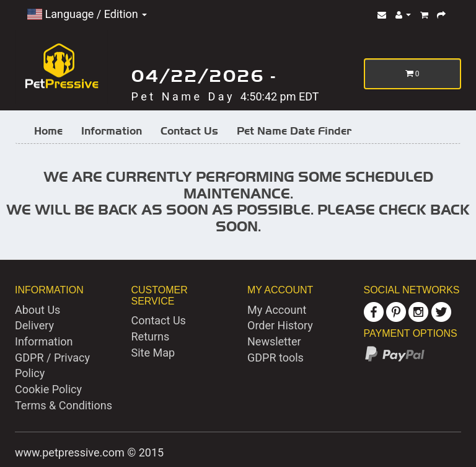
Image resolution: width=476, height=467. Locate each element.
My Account (277, 310)
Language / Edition (87, 14)
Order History (280, 325)
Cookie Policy (48, 389)
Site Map (153, 353)
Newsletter (274, 341)
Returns (151, 336)
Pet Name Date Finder (294, 131)
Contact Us (189, 131)
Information (112, 131)
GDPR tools (275, 358)
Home (48, 131)
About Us (37, 310)
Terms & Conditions (64, 405)
